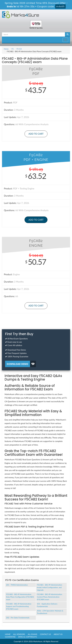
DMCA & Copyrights (28, 637)
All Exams (32, 634)
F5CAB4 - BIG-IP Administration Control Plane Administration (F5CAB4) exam (49, 597)
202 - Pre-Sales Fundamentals (18, 618)
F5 (13, 49)
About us (58, 634)
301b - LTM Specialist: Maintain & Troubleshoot (50, 612)
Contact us (45, 634)
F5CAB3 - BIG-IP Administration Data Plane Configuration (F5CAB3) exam (20, 597)
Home (6, 49)
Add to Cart (36, 134)
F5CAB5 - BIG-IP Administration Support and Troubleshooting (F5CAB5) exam (19, 606)
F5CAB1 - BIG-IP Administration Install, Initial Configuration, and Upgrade (49, 587)
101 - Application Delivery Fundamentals (47, 605)
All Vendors (19, 634)
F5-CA (19, 49)
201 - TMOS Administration (17, 585)
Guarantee (10, 637)
